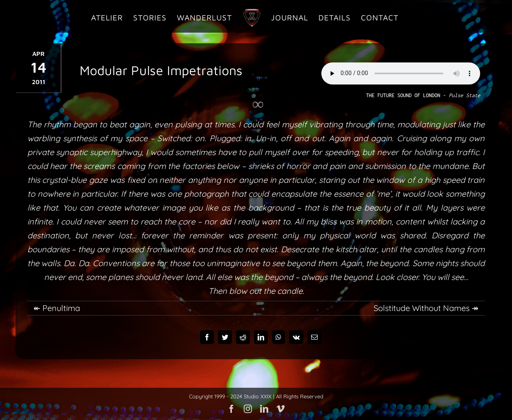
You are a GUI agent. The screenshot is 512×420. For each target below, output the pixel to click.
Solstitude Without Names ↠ (426, 308)
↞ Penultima (57, 308)
